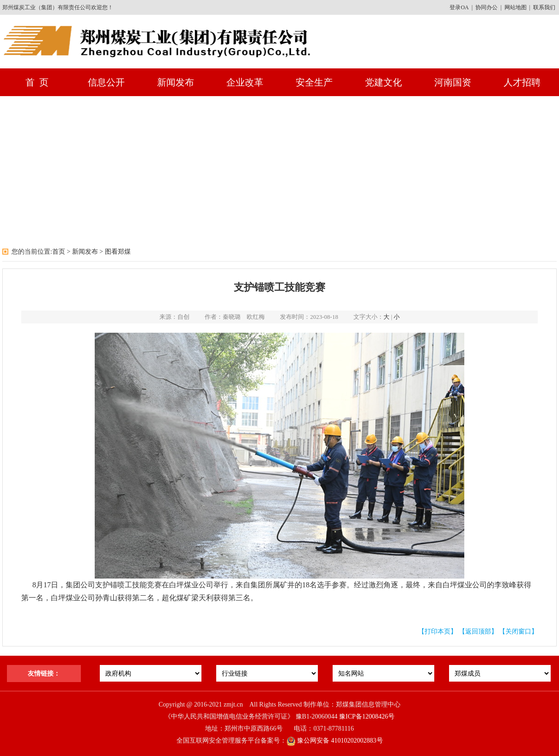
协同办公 (486, 7)
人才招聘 (522, 82)
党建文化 (383, 82)
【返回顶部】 (478, 631)
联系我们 (544, 7)
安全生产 (314, 82)
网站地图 (516, 7)
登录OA (459, 7)
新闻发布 (176, 82)
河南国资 (453, 82)
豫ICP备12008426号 (367, 716)
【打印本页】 (437, 631)
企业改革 (245, 82)
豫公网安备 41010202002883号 (335, 741)
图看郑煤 (118, 252)
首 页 (37, 82)
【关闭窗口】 (518, 631)
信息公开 (106, 82)
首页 (59, 252)
